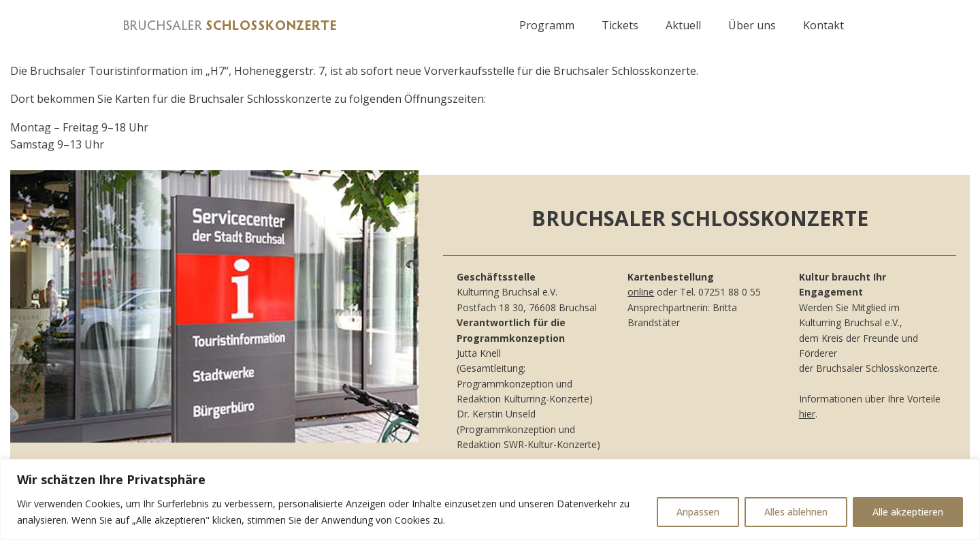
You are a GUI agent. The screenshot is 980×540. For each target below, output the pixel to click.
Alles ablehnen (796, 512)
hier (807, 414)
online (641, 292)
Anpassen (698, 512)
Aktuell (683, 25)
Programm (547, 25)
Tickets (620, 25)
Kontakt (823, 25)
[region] (490, 499)
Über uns (752, 25)
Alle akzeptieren (908, 512)
